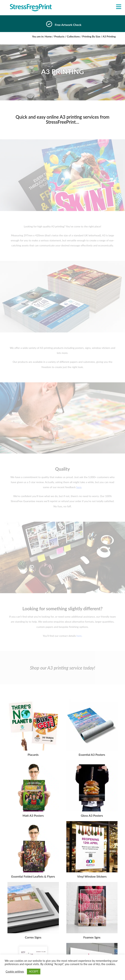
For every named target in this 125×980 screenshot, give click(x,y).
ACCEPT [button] (34, 971)
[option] (62, 25)
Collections (73, 36)
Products (59, 36)
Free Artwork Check (68, 25)
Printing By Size (91, 36)
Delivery (62, 954)
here (79, 636)
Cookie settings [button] (15, 972)
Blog (62, 949)
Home (48, 36)
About (62, 944)
